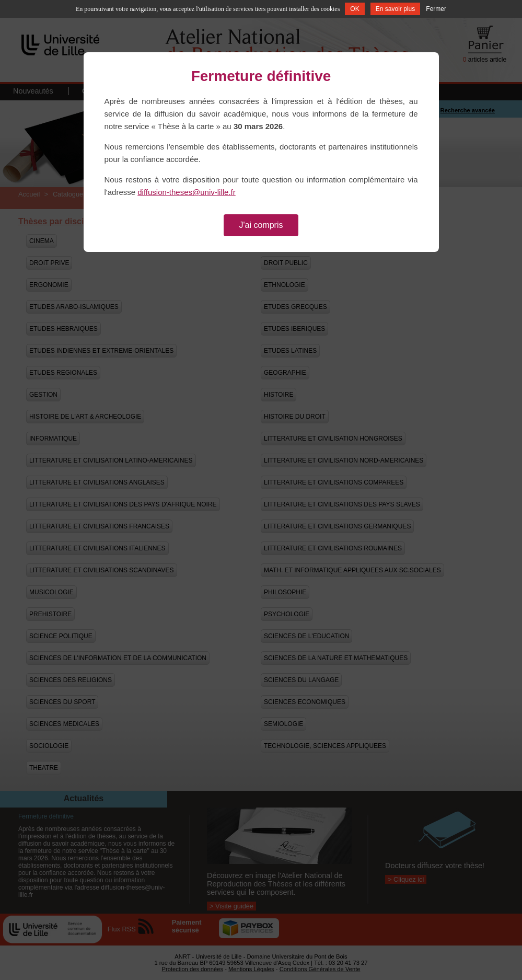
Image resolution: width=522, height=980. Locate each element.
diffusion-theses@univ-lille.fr (187, 192)
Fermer (436, 9)
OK (355, 9)
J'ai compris (261, 225)
